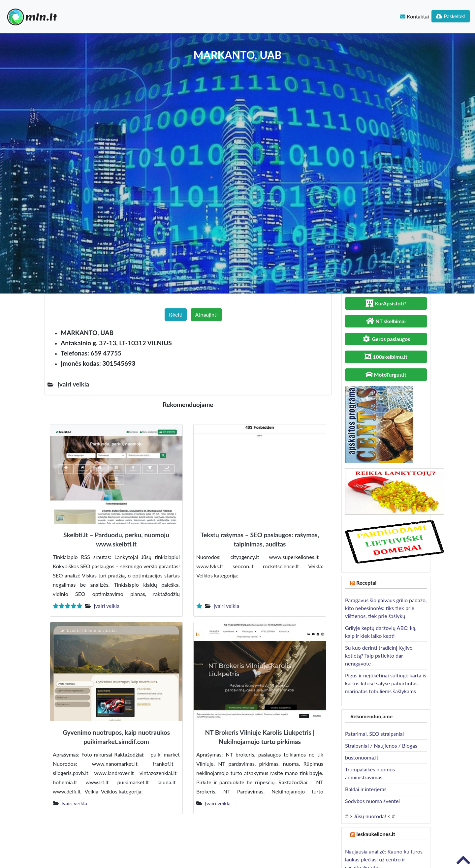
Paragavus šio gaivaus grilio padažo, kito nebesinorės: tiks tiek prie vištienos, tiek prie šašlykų (386, 608)
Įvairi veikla (107, 606)
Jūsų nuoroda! (370, 816)
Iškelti (176, 314)
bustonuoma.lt (362, 757)
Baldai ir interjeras (366, 789)
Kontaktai (414, 16)
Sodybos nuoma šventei (372, 801)
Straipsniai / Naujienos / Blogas (381, 745)
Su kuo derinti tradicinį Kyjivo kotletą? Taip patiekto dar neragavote (379, 655)
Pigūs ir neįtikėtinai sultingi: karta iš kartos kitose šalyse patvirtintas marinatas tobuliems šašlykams (386, 683)
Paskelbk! (451, 16)
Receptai (366, 583)
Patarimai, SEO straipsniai (374, 734)
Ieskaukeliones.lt (376, 834)
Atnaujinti (206, 314)
